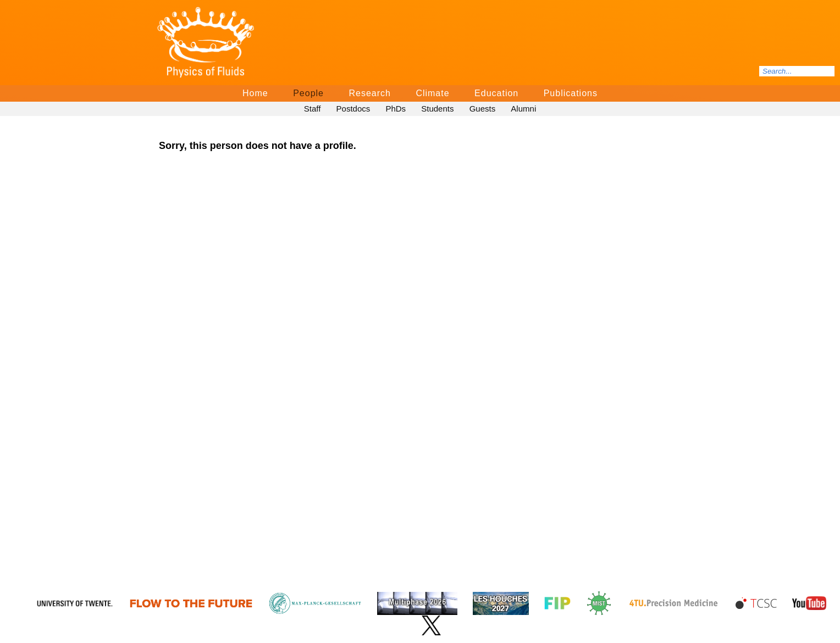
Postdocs (353, 109)
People (308, 93)
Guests (483, 109)
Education (496, 93)
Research (369, 93)
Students (437, 109)
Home (255, 93)
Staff (313, 109)
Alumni (523, 109)
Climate (432, 93)
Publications (571, 93)
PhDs (396, 109)
